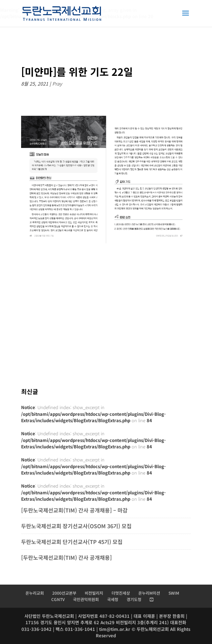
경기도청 (134, 599)
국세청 (113, 599)
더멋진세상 (121, 593)
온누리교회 (35, 593)
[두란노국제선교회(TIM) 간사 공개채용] (67, 557)
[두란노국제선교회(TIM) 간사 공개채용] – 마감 (74, 510)
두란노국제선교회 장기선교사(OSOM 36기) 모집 (76, 526)
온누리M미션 (149, 593)
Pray (57, 84)
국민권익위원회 (86, 599)
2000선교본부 (64, 593)
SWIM (174, 593)
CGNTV (58, 599)
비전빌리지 (94, 593)
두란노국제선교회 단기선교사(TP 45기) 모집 (72, 542)
